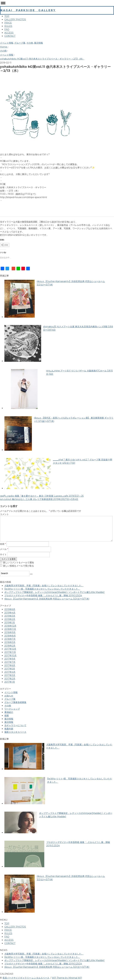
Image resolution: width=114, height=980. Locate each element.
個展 (7, 715)
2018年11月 (10, 629)
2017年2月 (10, 679)
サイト (3, 554)
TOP (7, 16)
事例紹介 (9, 712)
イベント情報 (7, 43)
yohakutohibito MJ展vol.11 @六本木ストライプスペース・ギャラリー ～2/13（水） (42, 59)
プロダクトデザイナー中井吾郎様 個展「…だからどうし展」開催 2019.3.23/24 (43, 595)
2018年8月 (10, 636)
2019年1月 (10, 622)
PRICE (8, 23)
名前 (3, 544)
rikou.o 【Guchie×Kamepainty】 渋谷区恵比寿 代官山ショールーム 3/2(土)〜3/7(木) (47, 599)
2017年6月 (10, 665)
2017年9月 (10, 659)
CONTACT (10, 36)
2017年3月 (10, 675)
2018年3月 (10, 642)
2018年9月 (10, 632)
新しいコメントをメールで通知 (19, 562)
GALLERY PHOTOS (15, 19)
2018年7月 (10, 639)
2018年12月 (10, 626)
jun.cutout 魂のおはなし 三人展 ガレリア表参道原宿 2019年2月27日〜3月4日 (39, 499)
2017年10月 (10, 655)
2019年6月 (10, 609)
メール (4, 549)
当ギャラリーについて (15, 725)
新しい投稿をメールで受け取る (19, 566)
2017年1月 (10, 682)
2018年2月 (10, 646)
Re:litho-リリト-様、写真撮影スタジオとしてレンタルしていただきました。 (42, 589)
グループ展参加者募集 (15, 702)
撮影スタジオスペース (15, 732)
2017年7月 (10, 662)
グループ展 (20, 43)
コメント (4, 514)
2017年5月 (10, 669)
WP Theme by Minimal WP (67, 978)
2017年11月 (10, 652)
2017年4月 (10, 672)
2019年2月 (10, 619)
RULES (8, 26)
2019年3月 (10, 616)
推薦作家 (9, 729)
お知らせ (9, 696)
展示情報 (38, 43)
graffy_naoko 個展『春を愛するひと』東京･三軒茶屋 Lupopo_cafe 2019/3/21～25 (42, 496)
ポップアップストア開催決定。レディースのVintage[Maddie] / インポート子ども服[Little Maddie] (54, 592)
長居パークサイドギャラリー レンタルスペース (26, 978)
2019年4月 (10, 613)
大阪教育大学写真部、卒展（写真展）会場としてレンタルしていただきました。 (44, 586)
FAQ (7, 29)
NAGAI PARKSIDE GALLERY (28, 10)
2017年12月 (10, 649)
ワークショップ (12, 709)
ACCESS (9, 33)
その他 (30, 43)
